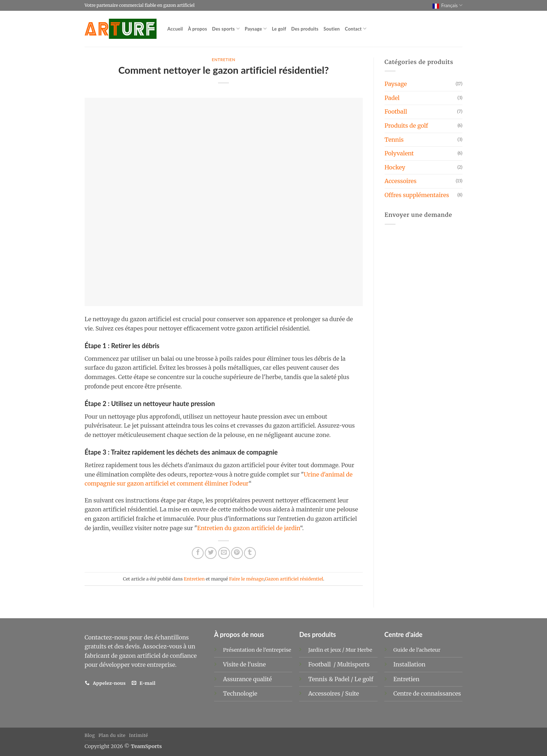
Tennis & (321, 679)
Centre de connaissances (427, 693)
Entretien (223, 60)
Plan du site (112, 735)
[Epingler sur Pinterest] (237, 553)
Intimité (138, 735)
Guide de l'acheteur (417, 650)
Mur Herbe (359, 650)
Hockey (395, 167)
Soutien (332, 29)
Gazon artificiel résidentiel (294, 579)
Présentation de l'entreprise (257, 650)
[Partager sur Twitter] (211, 553)
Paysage (256, 29)
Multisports (354, 664)
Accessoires (401, 181)
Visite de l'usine (245, 664)
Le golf (279, 29)
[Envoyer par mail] (224, 553)
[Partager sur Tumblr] (250, 553)
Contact (356, 29)
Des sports (226, 29)
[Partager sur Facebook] (198, 553)
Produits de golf (406, 126)
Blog (90, 735)
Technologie (240, 693)
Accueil (175, 29)
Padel (392, 98)
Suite (352, 693)
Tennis (394, 140)
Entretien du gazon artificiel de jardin (249, 528)
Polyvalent (399, 153)
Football (396, 111)
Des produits (305, 29)
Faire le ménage (247, 579)
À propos (197, 29)
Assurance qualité (248, 679)
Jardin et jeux (324, 650)
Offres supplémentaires (417, 195)
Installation (409, 664)
